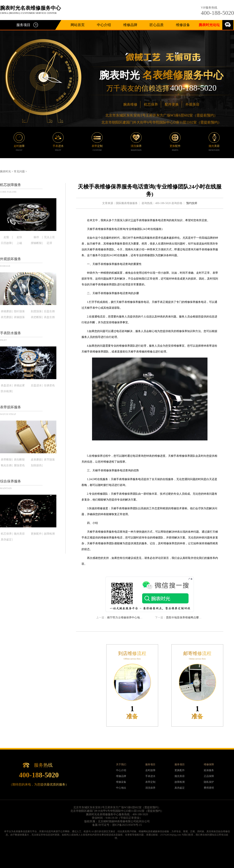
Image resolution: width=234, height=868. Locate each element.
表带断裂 (6, 460)
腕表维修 (130, 104)
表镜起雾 (19, 386)
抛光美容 (19, 534)
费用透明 (209, 788)
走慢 (6, 237)
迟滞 (49, 243)
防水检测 (6, 391)
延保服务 (209, 770)
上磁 (19, 243)
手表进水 (150, 776)
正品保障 (209, 776)
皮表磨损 (36, 460)
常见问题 (19, 171)
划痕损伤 (36, 466)
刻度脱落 (36, 311)
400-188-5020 (217, 13)
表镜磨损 (6, 311)
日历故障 (6, 243)
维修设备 (183, 25)
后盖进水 (36, 386)
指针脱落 (19, 311)
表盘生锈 (49, 317)
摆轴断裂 (36, 243)
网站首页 (78, 25)
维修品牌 (130, 25)
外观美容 (192, 104)
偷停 (36, 237)
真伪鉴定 (6, 540)
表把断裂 (36, 317)
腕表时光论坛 (209, 25)
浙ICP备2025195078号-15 (127, 825)
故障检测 (49, 534)
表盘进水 (6, 386)
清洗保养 (150, 788)
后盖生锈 (49, 311)
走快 (19, 237)
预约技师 (192, 203)
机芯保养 (151, 104)
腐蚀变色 (19, 466)
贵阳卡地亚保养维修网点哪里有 (185, 618)
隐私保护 (209, 782)
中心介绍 (104, 25)
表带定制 (150, 782)
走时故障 (150, 770)
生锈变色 (49, 386)
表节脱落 (49, 460)
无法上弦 (49, 237)
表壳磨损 (6, 317)
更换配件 (36, 534)
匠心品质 (157, 25)
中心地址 (121, 788)
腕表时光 (5, 171)
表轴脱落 (19, 317)
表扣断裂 (19, 460)
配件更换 (172, 104)
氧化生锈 (6, 466)
